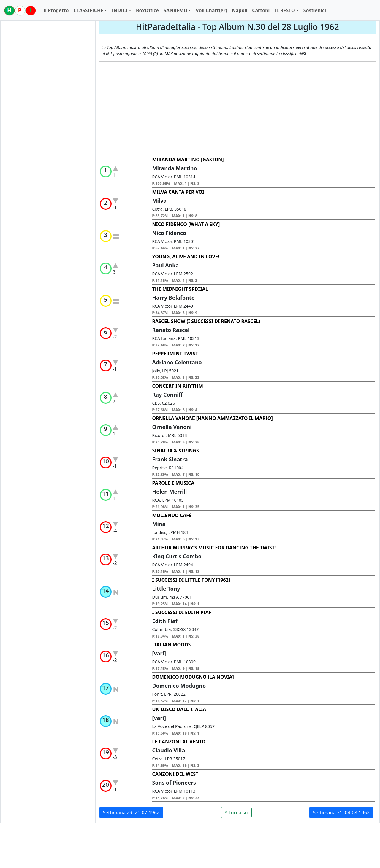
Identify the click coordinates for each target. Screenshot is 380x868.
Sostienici (315, 10)
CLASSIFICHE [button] (88, 10)
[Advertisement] (238, 109)
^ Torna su (236, 813)
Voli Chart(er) (211, 10)
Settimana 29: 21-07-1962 (131, 813)
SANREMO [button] (175, 10)
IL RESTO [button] (285, 10)
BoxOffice (147, 10)
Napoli (240, 10)
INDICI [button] (120, 10)
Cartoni (261, 10)
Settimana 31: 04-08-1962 (341, 813)
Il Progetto (56, 10)
